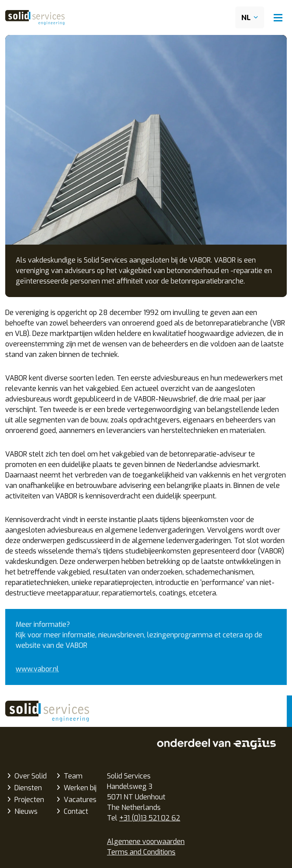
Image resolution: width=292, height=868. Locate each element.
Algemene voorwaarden (146, 842)
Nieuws (26, 811)
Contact (76, 811)
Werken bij (80, 788)
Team (73, 776)
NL (246, 18)
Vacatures (80, 800)
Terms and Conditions (141, 852)
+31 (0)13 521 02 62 (150, 818)
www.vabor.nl (37, 669)
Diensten (28, 788)
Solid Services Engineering (47, 711)
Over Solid (31, 776)
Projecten (29, 800)
